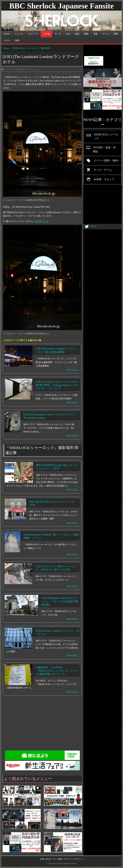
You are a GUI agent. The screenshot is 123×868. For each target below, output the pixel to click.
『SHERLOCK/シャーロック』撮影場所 (30, 48)
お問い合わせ (46, 859)
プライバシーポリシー (73, 859)
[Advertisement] (61, 724)
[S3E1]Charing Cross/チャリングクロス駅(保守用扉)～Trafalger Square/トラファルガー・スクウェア (57, 385)
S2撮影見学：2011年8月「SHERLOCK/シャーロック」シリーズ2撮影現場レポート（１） (57, 671)
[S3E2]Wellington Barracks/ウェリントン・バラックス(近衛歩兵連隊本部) (60, 601)
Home (6, 48)
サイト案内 (58, 859)
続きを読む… (73, 370)
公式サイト (42, 221)
